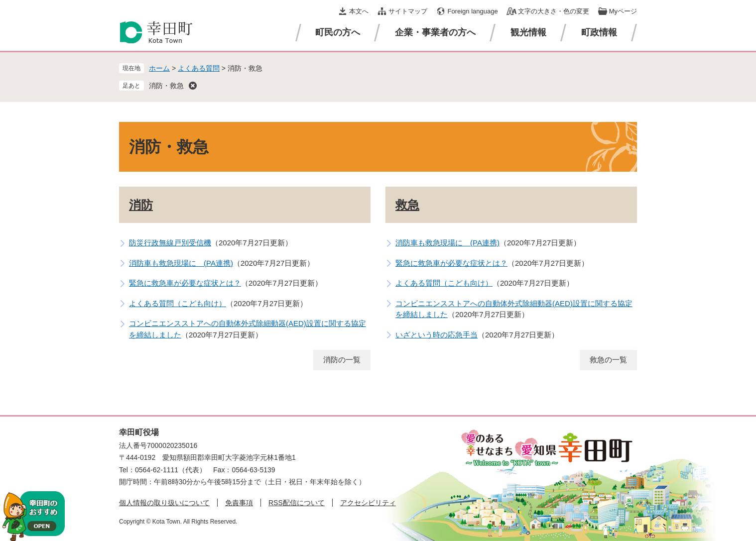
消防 (141, 205)
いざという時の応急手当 (437, 335)
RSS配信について (297, 503)
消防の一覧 (342, 360)
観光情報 (528, 32)
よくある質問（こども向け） (178, 303)
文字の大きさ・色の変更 (554, 11)
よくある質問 (199, 68)
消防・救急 (166, 86)
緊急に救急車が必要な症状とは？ (185, 283)
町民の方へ (338, 32)
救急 (407, 205)
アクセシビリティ (368, 503)
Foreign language (472, 11)
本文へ (359, 11)
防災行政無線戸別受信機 (170, 243)
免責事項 (239, 503)
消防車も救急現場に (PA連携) (181, 263)
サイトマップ (408, 11)
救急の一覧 (608, 360)
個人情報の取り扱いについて (164, 503)
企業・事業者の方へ (435, 32)
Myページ (623, 11)
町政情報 (599, 32)
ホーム (159, 68)
